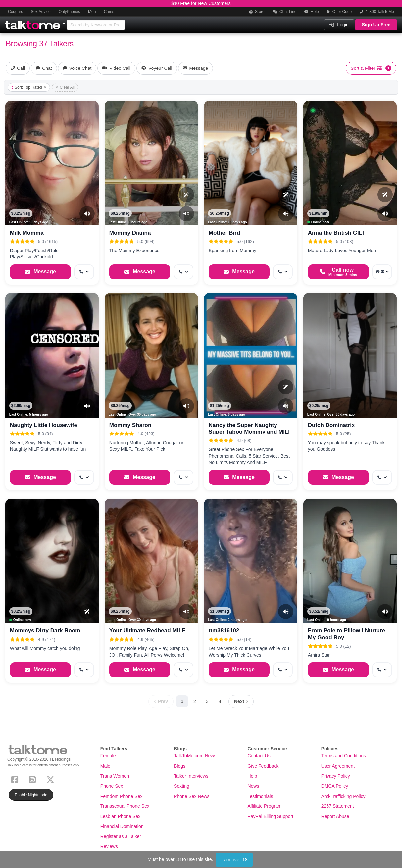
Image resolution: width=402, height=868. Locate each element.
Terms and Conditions (344, 756)
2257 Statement (338, 806)
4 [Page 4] (220, 701)
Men (92, 12)
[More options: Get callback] (84, 272)
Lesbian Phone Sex (120, 816)
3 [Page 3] (207, 701)
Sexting (182, 786)
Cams (109, 12)
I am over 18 (234, 860)
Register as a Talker (121, 836)
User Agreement (338, 766)
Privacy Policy (336, 776)
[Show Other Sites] (65, 22)
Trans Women (115, 776)
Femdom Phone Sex (122, 796)
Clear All (65, 87)
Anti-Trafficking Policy (343, 796)
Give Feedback (263, 766)
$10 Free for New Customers (201, 3)
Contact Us (259, 756)
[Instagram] (34, 779)
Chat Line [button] (285, 12)
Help (311, 12)
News (253, 786)
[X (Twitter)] (52, 779)
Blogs (180, 766)
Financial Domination (122, 826)
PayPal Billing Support (270, 816)
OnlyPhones (69, 12)
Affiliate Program (264, 806)
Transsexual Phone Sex (125, 806)
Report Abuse (335, 816)
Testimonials (260, 796)
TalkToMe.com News (195, 756)
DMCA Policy (335, 786)
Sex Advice (41, 12)
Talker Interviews (191, 776)
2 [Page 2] (195, 701)
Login (339, 25)
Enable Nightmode (31, 795)
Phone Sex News (192, 796)
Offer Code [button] (339, 12)
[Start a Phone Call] (338, 272)
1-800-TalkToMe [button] (377, 12)
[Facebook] (16, 779)
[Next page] (241, 701)
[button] (313, 110)
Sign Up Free (376, 25)
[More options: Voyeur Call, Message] (382, 272)
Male (105, 766)
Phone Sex (112, 786)
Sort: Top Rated (29, 87)
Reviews (109, 846)
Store (257, 12)
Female (108, 756)
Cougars (15, 12)
